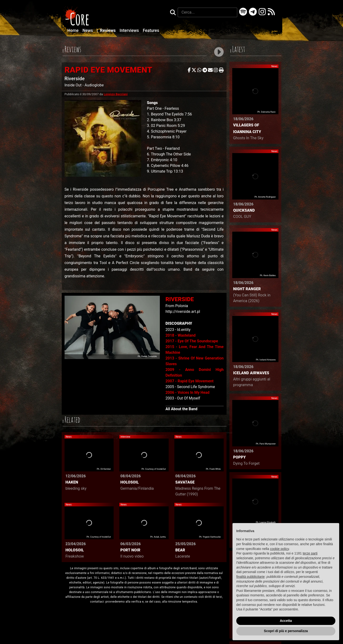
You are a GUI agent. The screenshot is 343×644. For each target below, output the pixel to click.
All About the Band (182, 409)
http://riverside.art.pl (183, 312)
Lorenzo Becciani (116, 94)
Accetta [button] (286, 621)
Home (74, 30)
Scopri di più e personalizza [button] (286, 631)
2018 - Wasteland (181, 335)
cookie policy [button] (280, 549)
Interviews (130, 30)
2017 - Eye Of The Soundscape (192, 341)
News (88, 30)
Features (151, 30)
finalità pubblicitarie (250, 577)
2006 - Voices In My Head (188, 392)
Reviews (107, 30)
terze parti (310, 553)
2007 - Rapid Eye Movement (190, 381)
